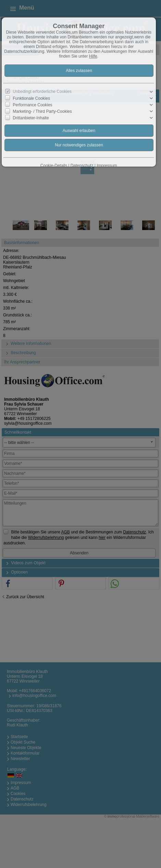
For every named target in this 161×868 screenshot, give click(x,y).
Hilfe (93, 56)
